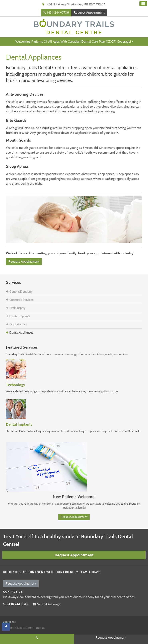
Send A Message (49, 604)
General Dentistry (21, 292)
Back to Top (9, 622)
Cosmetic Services (21, 300)
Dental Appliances (21, 333)
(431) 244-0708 (58, 12)
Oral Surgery (17, 308)
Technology (16, 385)
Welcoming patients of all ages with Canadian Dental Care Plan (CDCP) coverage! (73, 41)
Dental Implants (20, 316)
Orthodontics (18, 324)
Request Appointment (89, 12)
